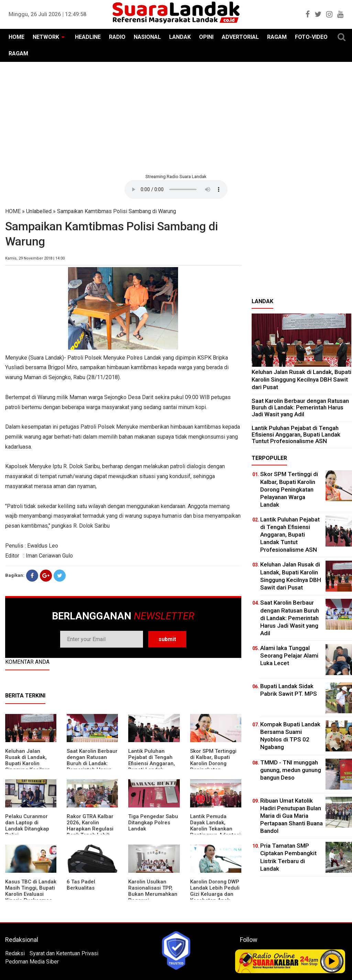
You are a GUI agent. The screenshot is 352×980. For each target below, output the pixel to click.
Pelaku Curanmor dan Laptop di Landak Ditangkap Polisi (27, 826)
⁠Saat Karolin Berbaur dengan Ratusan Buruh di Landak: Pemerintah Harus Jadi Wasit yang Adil (92, 763)
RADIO (117, 37)
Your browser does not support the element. (176, 189)
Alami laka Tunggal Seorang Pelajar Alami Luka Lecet (289, 656)
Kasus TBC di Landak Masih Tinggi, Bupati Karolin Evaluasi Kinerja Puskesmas (31, 891)
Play (332, 961)
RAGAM (277, 37)
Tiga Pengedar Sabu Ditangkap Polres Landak (153, 823)
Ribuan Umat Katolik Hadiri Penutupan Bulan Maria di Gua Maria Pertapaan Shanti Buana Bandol (291, 816)
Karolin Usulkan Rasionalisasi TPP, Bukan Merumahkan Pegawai (153, 891)
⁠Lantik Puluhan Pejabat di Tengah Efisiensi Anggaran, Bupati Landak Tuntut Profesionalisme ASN (296, 434)
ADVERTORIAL (240, 37)
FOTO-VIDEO (311, 37)
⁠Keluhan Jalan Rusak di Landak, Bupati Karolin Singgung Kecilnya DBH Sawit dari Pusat (28, 767)
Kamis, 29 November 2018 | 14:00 (35, 258)
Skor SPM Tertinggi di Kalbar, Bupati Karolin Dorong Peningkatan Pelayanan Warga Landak (213, 767)
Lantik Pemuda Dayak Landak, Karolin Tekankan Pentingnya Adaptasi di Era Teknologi (215, 829)
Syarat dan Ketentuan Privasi (64, 953)
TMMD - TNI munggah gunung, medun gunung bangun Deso (291, 770)
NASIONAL (147, 37)
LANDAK (180, 37)
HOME (16, 37)
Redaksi (15, 953)
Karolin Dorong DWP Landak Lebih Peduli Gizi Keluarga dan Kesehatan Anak (215, 891)
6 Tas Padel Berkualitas (81, 885)
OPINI (206, 37)
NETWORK (46, 37)
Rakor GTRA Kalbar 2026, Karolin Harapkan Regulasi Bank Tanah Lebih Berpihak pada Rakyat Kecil (90, 832)
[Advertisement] (176, 117)
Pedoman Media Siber (32, 962)
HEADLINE (88, 37)
